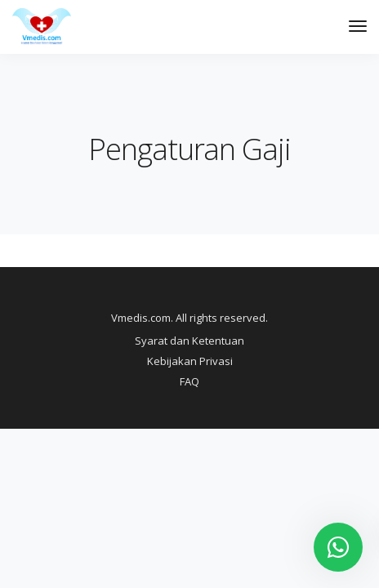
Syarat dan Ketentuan (189, 341)
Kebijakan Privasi (190, 361)
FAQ (189, 381)
